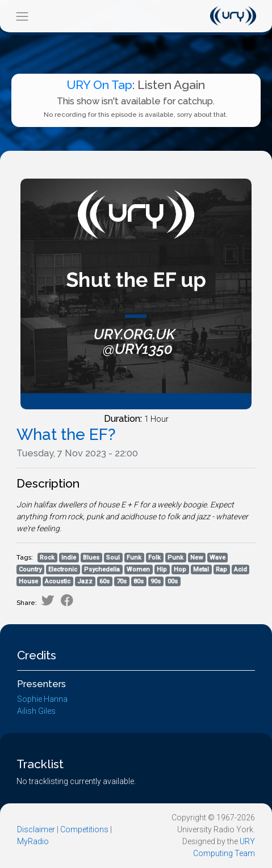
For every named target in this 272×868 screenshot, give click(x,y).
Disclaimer (36, 829)
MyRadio (33, 841)
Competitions (84, 829)
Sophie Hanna (42, 699)
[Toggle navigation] (22, 16)
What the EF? (66, 435)
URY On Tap (99, 85)
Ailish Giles (36, 711)
